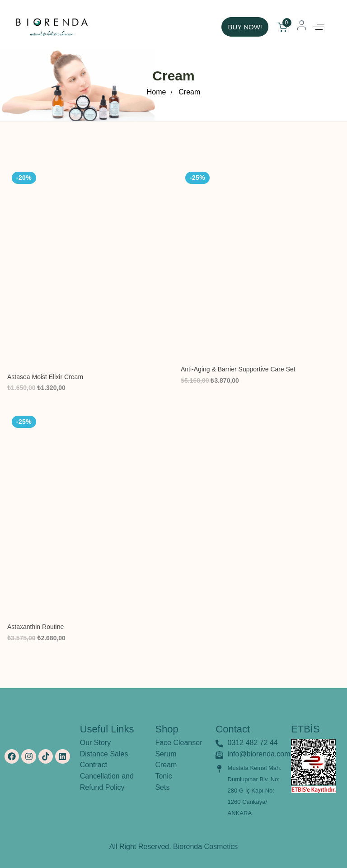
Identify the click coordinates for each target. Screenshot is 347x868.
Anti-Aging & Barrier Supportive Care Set (238, 369)
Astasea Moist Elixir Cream (45, 377)
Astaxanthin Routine (35, 627)
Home (157, 92)
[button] (319, 27)
